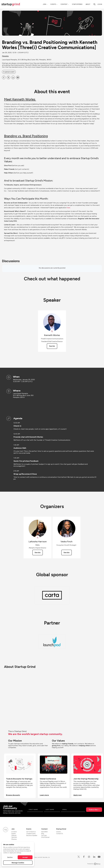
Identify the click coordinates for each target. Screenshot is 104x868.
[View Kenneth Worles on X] (52, 331)
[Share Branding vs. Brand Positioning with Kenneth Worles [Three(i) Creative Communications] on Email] (18, 77)
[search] (94, 4)
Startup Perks (77, 4)
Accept (25, 857)
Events (53, 4)
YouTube (44, 835)
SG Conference (31, 832)
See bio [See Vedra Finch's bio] (67, 552)
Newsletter (44, 832)
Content (64, 4)
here (69, 208)
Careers (58, 832)
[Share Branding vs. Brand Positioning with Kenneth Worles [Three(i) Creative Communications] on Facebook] (4, 77)
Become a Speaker (32, 835)
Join (44, 4)
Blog (43, 834)
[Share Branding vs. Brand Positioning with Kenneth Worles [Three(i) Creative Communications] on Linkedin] (13, 77)
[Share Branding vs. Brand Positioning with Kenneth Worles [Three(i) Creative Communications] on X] (8, 77)
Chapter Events (31, 834)
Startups (14, 835)
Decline (10, 857)
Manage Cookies (18, 863)
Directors (14, 839)
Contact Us (59, 834)
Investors (14, 832)
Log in (100, 4)
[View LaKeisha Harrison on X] (38, 538)
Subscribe (93, 810)
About (88, 4)
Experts (14, 834)
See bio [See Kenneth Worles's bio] (52, 346)
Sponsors (14, 837)
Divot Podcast (45, 837)
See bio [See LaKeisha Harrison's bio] (38, 552)
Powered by (94, 864)
